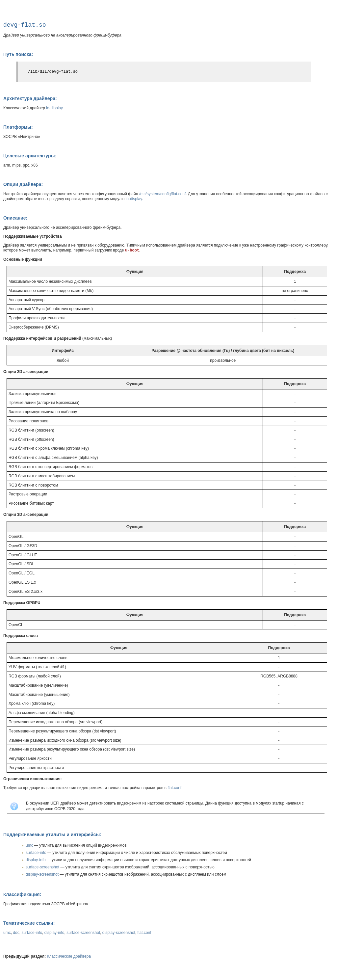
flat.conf (174, 788)
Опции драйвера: (23, 184)
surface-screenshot (42, 867)
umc (29, 845)
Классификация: (22, 894)
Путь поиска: (18, 54)
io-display (54, 108)
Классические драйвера (69, 956)
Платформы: (18, 127)
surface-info (36, 853)
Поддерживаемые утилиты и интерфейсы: (52, 834)
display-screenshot (42, 874)
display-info (36, 860)
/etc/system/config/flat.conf (162, 194)
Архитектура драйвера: (30, 98)
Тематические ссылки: (29, 923)
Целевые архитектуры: (30, 156)
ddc (16, 933)
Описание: (15, 218)
